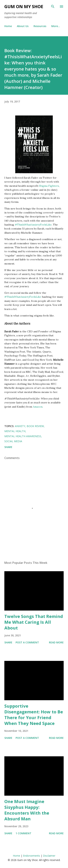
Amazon (38, 407)
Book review (35, 426)
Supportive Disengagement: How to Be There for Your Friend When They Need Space (34, 715)
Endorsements (32, 856)
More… (56, 26)
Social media (13, 441)
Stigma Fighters (49, 186)
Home (8, 26)
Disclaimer (49, 856)
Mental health (15, 431)
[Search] (53, 6)
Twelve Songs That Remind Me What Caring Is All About (34, 622)
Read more (56, 642)
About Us (23, 26)
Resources (40, 26)
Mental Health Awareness (23, 436)
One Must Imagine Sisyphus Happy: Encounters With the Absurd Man (27, 810)
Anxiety (20, 426)
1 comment (23, 833)
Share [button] (8, 447)
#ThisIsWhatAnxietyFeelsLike (33, 225)
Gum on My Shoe (24, 6)
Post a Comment (27, 642)
